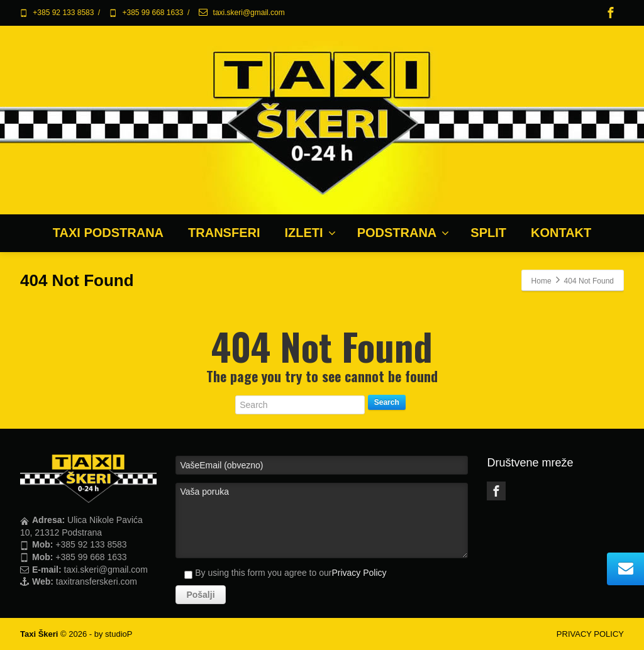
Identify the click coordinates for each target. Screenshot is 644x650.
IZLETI (310, 233)
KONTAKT (561, 233)
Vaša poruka (322, 521)
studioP (119, 634)
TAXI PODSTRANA (108, 233)
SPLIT (488, 233)
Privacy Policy (359, 573)
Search (387, 402)
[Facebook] (611, 13)
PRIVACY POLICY (590, 634)
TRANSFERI (224, 233)
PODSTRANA (403, 233)
